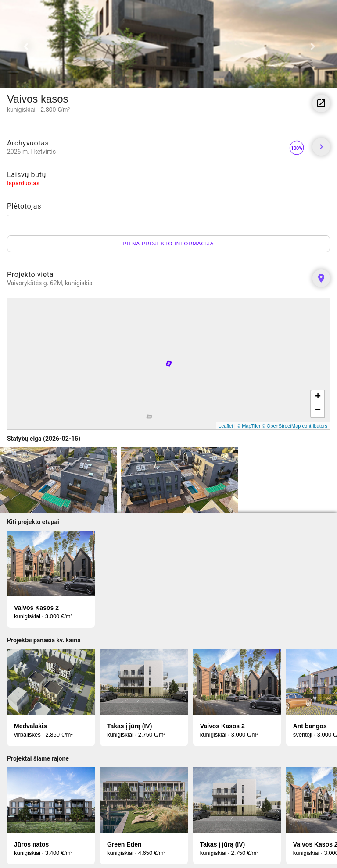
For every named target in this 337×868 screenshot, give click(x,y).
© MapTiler (249, 426)
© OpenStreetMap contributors (295, 426)
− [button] (318, 411)
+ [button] (318, 397)
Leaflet (226, 426)
